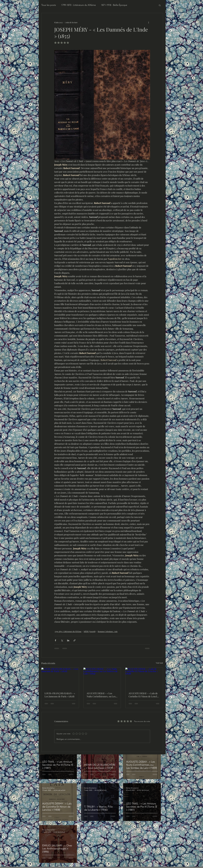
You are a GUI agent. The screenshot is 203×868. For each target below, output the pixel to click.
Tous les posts (49, 5)
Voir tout (159, 663)
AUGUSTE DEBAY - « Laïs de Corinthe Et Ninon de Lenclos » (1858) (144, 695)
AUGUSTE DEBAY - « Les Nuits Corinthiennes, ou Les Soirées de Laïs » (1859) (101, 695)
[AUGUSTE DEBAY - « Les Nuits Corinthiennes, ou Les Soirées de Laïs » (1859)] (102, 678)
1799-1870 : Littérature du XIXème (78, 5)
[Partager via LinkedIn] (68, 640)
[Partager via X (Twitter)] (62, 640)
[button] (160, 5)
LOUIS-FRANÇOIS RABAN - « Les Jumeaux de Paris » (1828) (60, 695)
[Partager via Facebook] (55, 640)
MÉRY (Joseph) (90, 631)
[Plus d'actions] (148, 22)
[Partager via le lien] (75, 640)
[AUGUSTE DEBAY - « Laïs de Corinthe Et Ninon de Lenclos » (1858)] (144, 678)
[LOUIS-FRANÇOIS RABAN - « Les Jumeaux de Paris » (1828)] (60, 678)
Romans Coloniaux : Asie (108, 631)
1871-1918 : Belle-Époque (114, 5)
